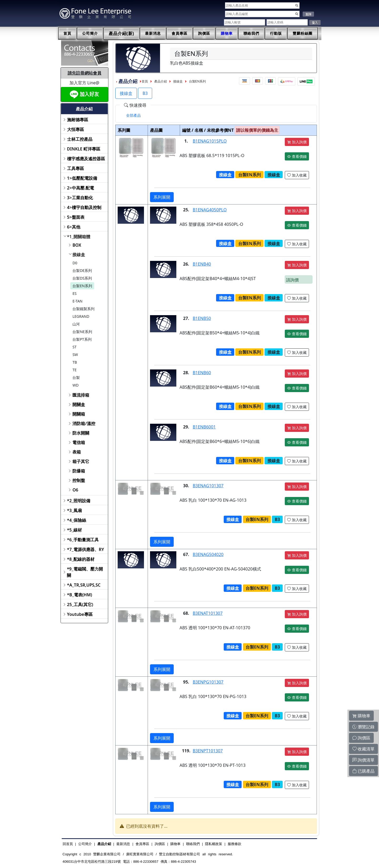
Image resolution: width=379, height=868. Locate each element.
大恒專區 (76, 129)
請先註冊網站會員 (84, 73)
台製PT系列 (82, 339)
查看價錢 (297, 156)
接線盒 (79, 255)
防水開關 (81, 433)
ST (74, 347)
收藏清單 (363, 749)
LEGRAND (81, 316)
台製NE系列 (82, 332)
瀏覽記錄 (363, 727)
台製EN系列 (82, 286)
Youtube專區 (80, 614)
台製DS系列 (82, 278)
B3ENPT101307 (208, 751)
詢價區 (204, 33)
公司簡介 (90, 33)
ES (74, 293)
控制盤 (79, 480)
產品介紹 (161, 81)
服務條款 (235, 844)
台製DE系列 (82, 270)
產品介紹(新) (122, 34)
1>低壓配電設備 (82, 178)
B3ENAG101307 (208, 486)
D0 (75, 263)
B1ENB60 (202, 373)
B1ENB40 (202, 264)
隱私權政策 (214, 844)
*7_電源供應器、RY (86, 549)
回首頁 (68, 844)
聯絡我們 (251, 33)
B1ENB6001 (204, 427)
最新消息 (153, 33)
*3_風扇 (75, 510)
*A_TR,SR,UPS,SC (84, 585)
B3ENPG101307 (208, 682)
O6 (75, 490)
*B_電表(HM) (80, 595)
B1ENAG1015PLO (210, 141)
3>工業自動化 (80, 198)
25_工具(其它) (80, 604)
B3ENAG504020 (208, 554)
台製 (76, 377)
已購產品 (363, 771)
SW (75, 355)
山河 (76, 324)
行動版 (276, 33)
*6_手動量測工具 (83, 540)
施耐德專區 (78, 120)
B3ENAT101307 (208, 613)
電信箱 (79, 442)
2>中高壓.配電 (81, 188)
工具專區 (76, 168)
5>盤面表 (76, 217)
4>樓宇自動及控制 (84, 207)
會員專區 (179, 33)
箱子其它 (81, 461)
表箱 (77, 452)
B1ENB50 (202, 318)
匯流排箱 (81, 395)
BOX (77, 245)
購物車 (227, 33)
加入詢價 (297, 142)
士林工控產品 (80, 139)
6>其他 (74, 227)
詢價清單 (363, 760)
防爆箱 (79, 471)
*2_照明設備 (79, 501)
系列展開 (162, 197)
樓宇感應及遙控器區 (86, 159)
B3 (145, 93)
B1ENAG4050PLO (210, 210)
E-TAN (77, 301)
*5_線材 (75, 530)
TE (74, 370)
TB (75, 362)
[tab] (133, 115)
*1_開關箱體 (79, 237)
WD (75, 385)
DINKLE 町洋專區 (84, 149)
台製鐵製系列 (83, 309)
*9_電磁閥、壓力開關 (85, 572)
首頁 (67, 33)
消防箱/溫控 (84, 423)
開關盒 (79, 404)
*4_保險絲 (77, 520)
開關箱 (79, 414)
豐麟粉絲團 (303, 33)
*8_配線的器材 (81, 559)
